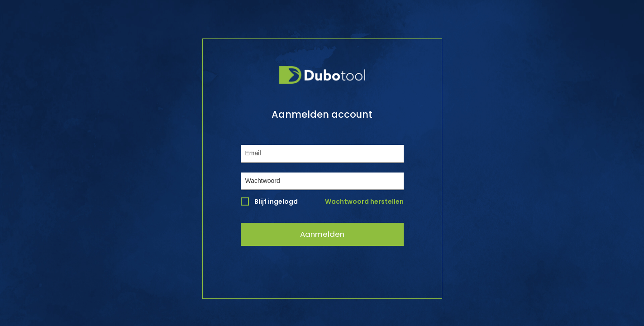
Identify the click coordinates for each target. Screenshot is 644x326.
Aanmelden (322, 234)
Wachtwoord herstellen (364, 201)
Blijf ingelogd (269, 201)
